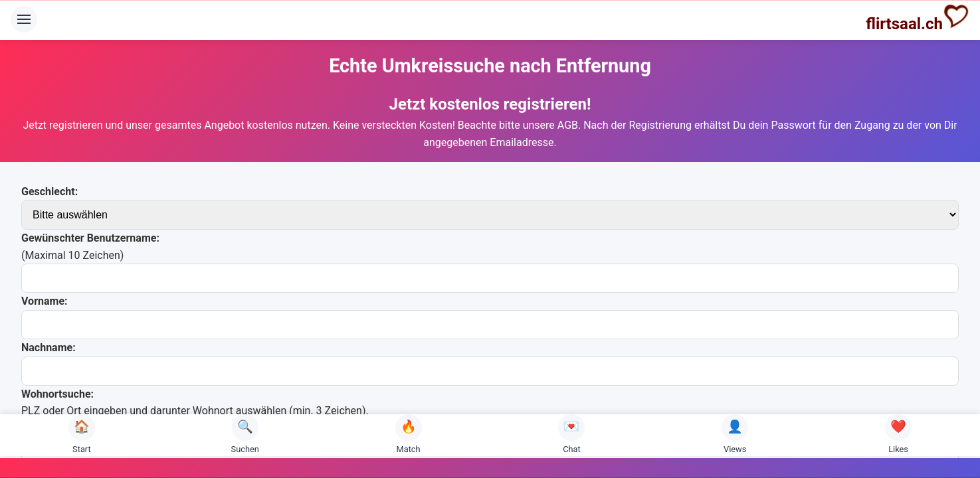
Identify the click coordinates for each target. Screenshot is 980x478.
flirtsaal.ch (918, 18)
